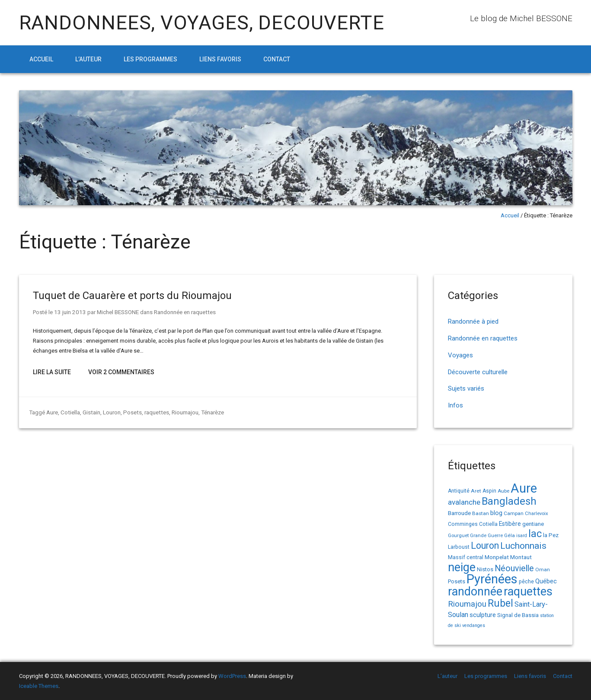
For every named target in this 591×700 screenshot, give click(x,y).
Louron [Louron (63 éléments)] (485, 546)
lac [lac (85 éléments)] (535, 534)
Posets (131, 412)
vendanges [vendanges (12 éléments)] (474, 625)
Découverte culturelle (478, 372)
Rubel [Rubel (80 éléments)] (500, 603)
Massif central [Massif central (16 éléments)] (466, 557)
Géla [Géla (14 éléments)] (510, 535)
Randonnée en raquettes (182, 312)
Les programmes (150, 59)
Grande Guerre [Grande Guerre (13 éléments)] (486, 536)
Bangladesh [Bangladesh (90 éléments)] (509, 501)
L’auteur (88, 59)
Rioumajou (182, 412)
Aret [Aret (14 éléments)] (476, 491)
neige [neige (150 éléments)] (462, 567)
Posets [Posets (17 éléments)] (457, 581)
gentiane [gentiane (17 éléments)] (533, 524)
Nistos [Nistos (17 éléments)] (485, 569)
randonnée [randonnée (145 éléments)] (475, 592)
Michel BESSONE (115, 312)
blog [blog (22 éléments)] (496, 513)
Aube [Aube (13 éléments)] (503, 491)
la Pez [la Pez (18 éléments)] (551, 535)
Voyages (460, 355)
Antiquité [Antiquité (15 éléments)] (459, 491)
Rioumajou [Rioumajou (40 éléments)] (467, 604)
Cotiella (70, 412)
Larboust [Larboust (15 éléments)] (459, 547)
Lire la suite (52, 372)
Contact (277, 59)
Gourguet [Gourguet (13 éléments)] (458, 536)
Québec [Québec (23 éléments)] (546, 581)
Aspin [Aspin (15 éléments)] (489, 491)
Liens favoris (220, 59)
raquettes (154, 412)
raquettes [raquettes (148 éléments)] (528, 592)
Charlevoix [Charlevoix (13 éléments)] (537, 514)
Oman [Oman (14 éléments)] (543, 570)
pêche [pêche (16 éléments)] (526, 581)
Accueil (41, 59)
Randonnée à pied (473, 321)
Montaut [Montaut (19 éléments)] (521, 557)
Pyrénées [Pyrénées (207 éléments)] (492, 579)
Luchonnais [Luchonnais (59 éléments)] (523, 546)
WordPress (232, 676)
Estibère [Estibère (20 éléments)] (510, 524)
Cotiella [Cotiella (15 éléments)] (488, 524)
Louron (110, 412)
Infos (455, 405)
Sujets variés (466, 388)
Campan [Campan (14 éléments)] (514, 513)
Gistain (90, 412)
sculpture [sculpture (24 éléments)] (483, 615)
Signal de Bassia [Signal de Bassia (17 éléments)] (518, 615)
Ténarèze (209, 412)
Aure (52, 412)
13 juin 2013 (69, 312)
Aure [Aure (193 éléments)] (524, 488)
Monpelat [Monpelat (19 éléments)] (497, 557)
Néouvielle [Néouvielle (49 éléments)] (514, 568)
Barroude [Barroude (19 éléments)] (459, 513)
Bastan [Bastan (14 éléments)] (481, 513)
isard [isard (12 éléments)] (522, 536)
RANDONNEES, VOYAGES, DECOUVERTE (202, 23)
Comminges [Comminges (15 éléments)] (463, 524)
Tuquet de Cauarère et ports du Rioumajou (132, 296)
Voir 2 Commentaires (121, 372)
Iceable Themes (39, 686)
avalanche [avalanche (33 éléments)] (464, 502)
